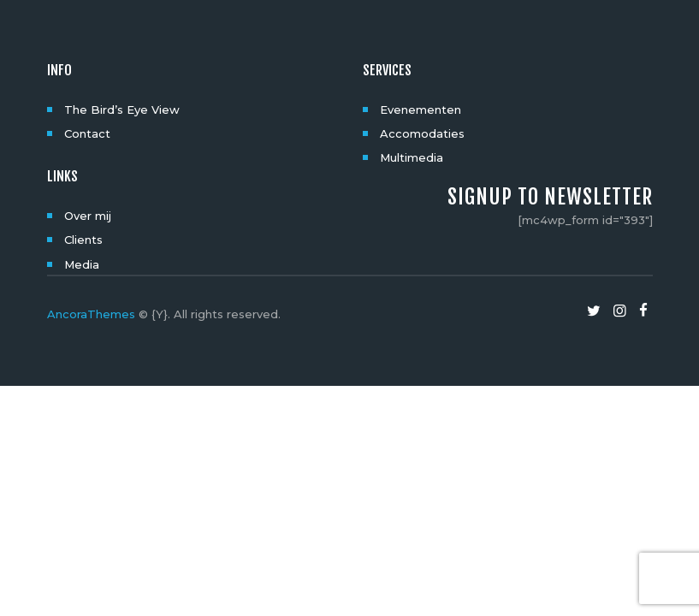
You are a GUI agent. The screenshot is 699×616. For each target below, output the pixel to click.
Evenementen (421, 110)
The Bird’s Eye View (122, 110)
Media (82, 264)
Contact (87, 133)
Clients (83, 240)
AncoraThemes (91, 314)
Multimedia (412, 157)
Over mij (88, 216)
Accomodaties (422, 133)
